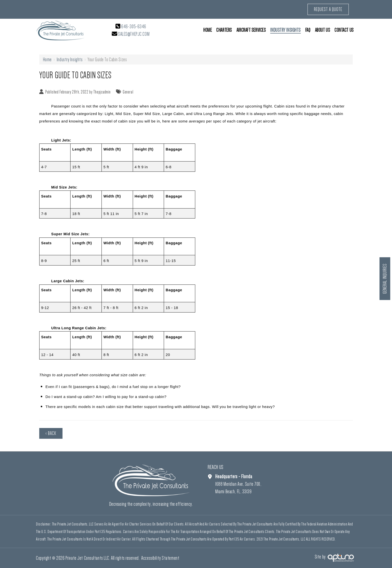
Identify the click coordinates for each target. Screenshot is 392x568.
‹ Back (51, 433)
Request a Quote (328, 9)
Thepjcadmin (102, 92)
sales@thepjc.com (134, 34)
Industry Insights (70, 59)
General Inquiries (385, 279)
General (128, 92)
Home (47, 59)
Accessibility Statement (160, 558)
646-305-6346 (134, 26)
